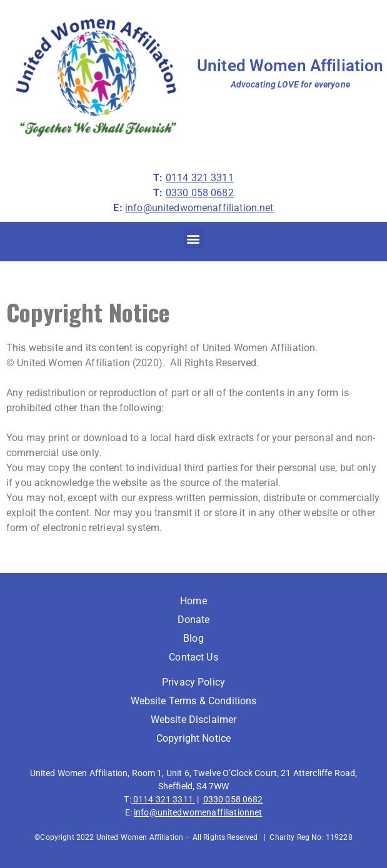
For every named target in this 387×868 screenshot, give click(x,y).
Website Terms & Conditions (194, 701)
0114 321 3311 (163, 799)
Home (193, 601)
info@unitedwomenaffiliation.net (199, 208)
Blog (193, 638)
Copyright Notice (193, 738)
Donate (194, 620)
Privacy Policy (193, 682)
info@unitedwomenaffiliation (192, 812)
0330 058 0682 (233, 799)
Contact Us (193, 657)
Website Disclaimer (194, 720)
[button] (193, 238)
